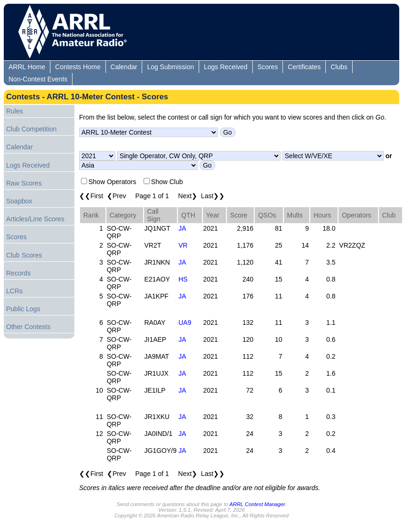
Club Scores (24, 255)
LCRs (14, 291)
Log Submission (170, 67)
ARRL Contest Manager (257, 504)
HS (183, 279)
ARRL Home (27, 67)
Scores (268, 67)
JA (182, 228)
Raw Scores (24, 183)
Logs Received (226, 67)
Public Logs (23, 309)
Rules (15, 111)
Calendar (124, 67)
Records (18, 273)
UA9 (185, 322)
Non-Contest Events (38, 79)
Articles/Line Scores (35, 219)
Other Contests (28, 327)
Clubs (339, 67)
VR (183, 245)
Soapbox (19, 201)
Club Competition (31, 129)
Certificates (304, 67)
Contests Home (78, 67)
